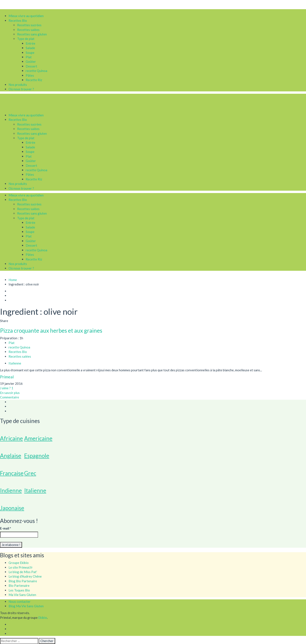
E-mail (6, 528)
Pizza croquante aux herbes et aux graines (51, 331)
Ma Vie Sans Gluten (22, 595)
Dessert (31, 66)
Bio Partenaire (19, 585)
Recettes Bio (18, 20)
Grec (30, 473)
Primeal (7, 377)
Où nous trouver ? (21, 89)
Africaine (11, 438)
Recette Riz (34, 80)
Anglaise (11, 456)
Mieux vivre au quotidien (26, 16)
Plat (29, 57)
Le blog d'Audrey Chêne (25, 576)
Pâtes (30, 75)
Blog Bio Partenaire (23, 581)
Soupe (30, 53)
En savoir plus (10, 393)
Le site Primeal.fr (21, 567)
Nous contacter (20, 602)
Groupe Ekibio (19, 563)
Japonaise (12, 508)
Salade (30, 48)
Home (13, 280)
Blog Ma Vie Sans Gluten (26, 606)
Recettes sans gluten (32, 34)
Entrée (30, 43)
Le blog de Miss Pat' (23, 572)
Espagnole (37, 456)
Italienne (35, 490)
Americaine (38, 438)
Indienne (11, 490)
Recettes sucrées (29, 25)
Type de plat (26, 39)
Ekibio (43, 618)
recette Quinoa (36, 71)
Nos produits (18, 85)
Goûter (31, 61)
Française (12, 473)
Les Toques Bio (19, 590)
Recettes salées (28, 30)
